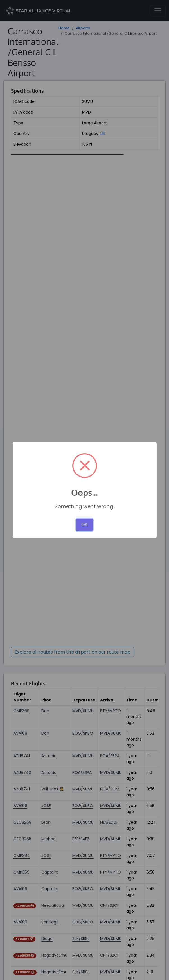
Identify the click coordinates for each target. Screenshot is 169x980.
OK (84, 525)
